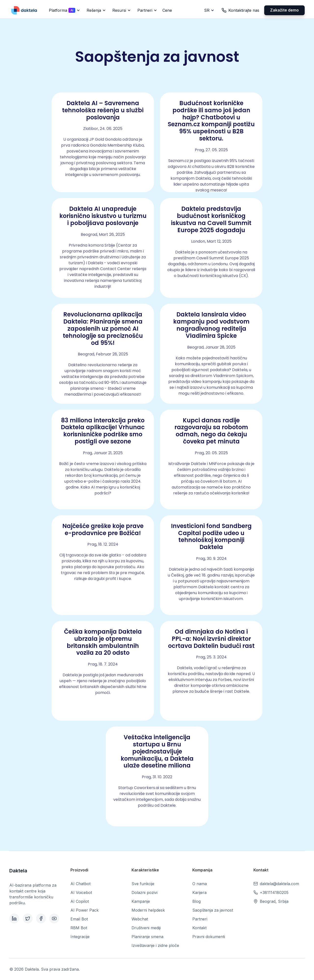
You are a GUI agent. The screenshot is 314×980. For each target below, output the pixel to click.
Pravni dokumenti (209, 937)
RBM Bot (79, 928)
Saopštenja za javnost (213, 910)
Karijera (199, 892)
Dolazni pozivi (144, 892)
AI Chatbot (80, 884)
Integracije (80, 937)
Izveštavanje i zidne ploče (155, 945)
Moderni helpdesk (148, 910)
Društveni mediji (146, 928)
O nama (200, 884)
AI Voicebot (81, 892)
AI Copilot (80, 901)
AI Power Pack (85, 910)
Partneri (200, 919)
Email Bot (79, 919)
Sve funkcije (143, 884)
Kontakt (199, 928)
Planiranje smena (147, 937)
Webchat (140, 919)
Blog (196, 901)
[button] (64, 10)
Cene (167, 10)
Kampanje (141, 901)
